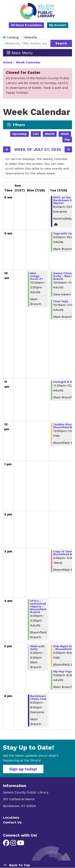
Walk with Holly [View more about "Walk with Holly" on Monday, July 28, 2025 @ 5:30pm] (37, 648)
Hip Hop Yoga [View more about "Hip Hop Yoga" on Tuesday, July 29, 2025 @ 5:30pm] (62, 671)
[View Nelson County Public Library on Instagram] (14, 844)
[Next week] (68, 149)
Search (61, 43)
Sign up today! (23, 769)
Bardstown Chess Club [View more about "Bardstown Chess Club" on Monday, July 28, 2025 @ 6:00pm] (38, 697)
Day (67, 139)
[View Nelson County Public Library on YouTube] (21, 844)
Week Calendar (28, 62)
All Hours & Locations (26, 25)
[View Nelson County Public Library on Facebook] (7, 844)
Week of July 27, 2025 (38, 149)
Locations (11, 817)
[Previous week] (7, 149)
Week (65, 134)
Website (31, 37)
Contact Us (12, 822)
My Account (58, 25)
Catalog (13, 37)
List (36, 134)
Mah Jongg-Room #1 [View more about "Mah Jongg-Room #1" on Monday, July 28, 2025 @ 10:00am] (36, 276)
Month (50, 134)
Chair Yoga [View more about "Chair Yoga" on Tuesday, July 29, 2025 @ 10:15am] (61, 301)
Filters (19, 125)
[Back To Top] (37, 865)
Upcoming (19, 134)
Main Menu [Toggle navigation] (20, 53)
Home (8, 62)
